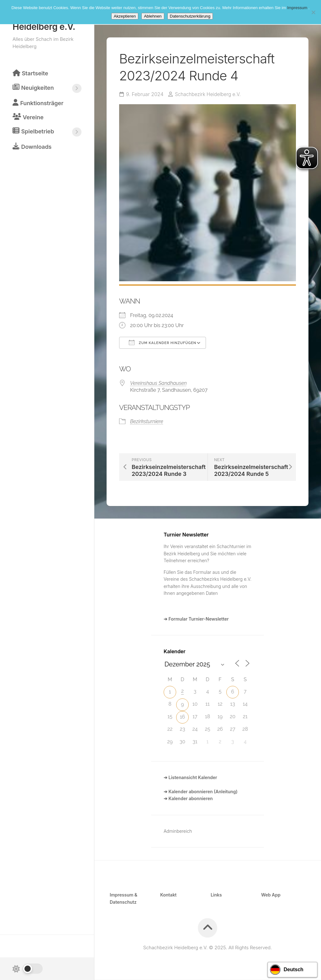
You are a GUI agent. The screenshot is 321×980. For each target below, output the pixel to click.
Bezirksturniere (147, 422)
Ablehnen (153, 16)
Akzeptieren (125, 16)
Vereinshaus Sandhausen (158, 383)
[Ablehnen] (313, 12)
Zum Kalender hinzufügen (163, 343)
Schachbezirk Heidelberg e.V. (209, 95)
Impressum (298, 8)
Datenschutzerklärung (190, 16)
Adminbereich (178, 831)
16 (183, 717)
